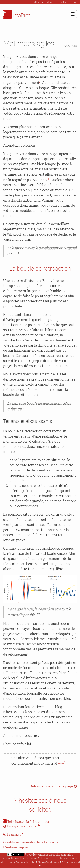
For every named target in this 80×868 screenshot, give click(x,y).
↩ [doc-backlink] (59, 763)
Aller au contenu (43, 2)
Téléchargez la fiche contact (28, 821)
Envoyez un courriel (20, 826)
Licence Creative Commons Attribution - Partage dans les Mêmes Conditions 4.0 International (40, 860)
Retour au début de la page (53, 786)
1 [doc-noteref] (40, 82)
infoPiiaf (17, 14)
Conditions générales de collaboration (31, 842)
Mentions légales (16, 847)
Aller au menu (69, 2)
